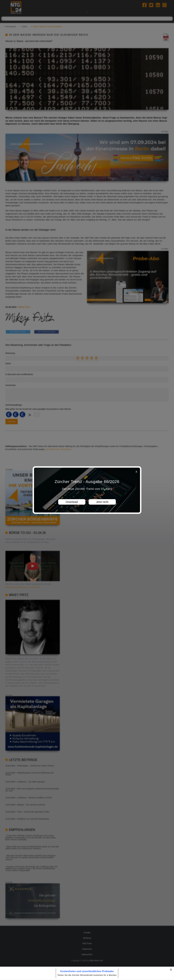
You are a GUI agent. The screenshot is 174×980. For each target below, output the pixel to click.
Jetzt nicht (102, 502)
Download (72, 502)
